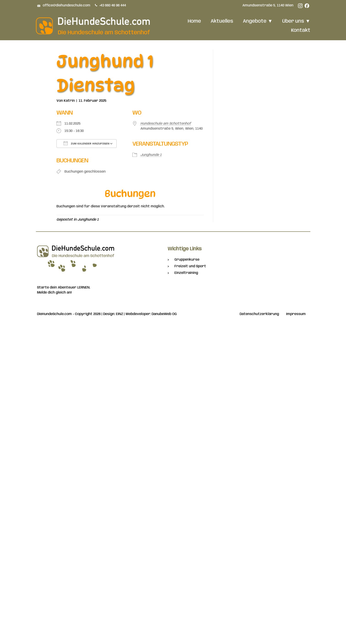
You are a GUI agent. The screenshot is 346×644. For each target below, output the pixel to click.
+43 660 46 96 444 (113, 5)
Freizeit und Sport (190, 266)
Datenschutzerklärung (259, 314)
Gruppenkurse (187, 260)
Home (194, 21)
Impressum (296, 314)
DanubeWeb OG (164, 314)
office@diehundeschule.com (67, 5)
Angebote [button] (258, 21)
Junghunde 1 (151, 155)
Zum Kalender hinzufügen (87, 143)
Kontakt (301, 30)
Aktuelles (222, 21)
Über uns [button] (296, 21)
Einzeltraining (186, 273)
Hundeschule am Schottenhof (166, 124)
